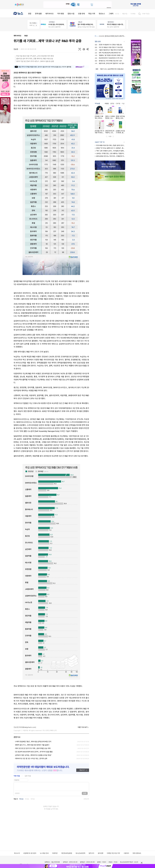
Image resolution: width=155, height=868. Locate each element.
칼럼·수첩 (71, 14)
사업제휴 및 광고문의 (30, 853)
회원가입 (125, 14)
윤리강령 (101, 853)
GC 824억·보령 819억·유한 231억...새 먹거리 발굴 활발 (34, 752)
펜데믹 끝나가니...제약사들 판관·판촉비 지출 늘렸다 (32, 745)
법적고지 (91, 853)
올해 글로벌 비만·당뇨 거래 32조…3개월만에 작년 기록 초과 (110, 156)
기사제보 (133, 14)
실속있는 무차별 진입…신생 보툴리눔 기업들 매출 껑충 (110, 153)
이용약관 (55, 853)
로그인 (117, 14)
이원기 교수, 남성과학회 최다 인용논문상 (112, 69)
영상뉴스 (102, 14)
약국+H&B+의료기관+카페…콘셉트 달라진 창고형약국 (110, 145)
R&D (26, 36)
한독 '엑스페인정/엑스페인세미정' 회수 (108, 53)
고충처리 (126, 853)
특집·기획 (92, 14)
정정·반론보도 (137, 853)
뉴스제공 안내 (44, 853)
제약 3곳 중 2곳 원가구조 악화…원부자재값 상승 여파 (33, 748)
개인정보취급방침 (67, 853)
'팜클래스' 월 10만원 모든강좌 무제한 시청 (109, 55)
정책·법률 (38, 14)
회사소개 (17, 853)
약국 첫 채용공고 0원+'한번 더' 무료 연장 (109, 47)
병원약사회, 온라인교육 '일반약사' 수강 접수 (109, 63)
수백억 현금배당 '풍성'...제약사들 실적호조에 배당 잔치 (33, 742)
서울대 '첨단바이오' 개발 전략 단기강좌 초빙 (109, 50)
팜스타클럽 (34, 23)
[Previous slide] (34, 26)
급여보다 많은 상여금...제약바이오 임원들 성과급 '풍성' (33, 755)
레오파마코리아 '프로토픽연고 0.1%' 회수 (109, 58)
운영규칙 (86, 799)
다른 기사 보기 (83, 727)
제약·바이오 (49, 14)
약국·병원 (61, 14)
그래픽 (111, 14)
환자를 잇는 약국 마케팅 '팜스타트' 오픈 (108, 61)
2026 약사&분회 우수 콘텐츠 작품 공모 (108, 45)
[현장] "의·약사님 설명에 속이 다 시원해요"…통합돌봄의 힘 (110, 148)
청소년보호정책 (80, 853)
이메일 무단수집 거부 (113, 853)
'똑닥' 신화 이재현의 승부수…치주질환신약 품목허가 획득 (110, 151)
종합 (30, 14)
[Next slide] (36, 26)
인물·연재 (81, 14)
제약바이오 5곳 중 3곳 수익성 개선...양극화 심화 (31, 759)
